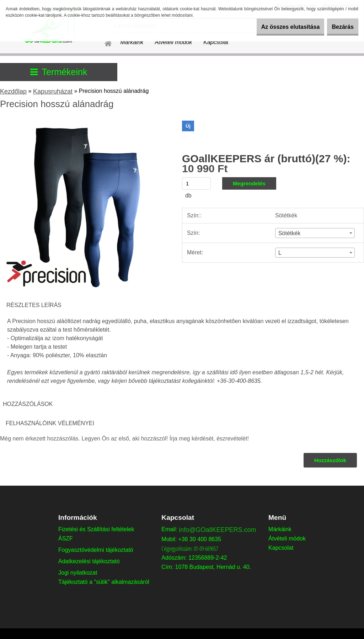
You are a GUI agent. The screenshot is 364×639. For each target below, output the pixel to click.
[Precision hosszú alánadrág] (85, 123)
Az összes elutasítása (278, 27)
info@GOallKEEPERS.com (217, 530)
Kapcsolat (216, 42)
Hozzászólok (330, 460)
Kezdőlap (13, 91)
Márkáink (132, 42)
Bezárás (339, 27)
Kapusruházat (53, 91)
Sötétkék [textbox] (289, 233)
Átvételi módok (173, 42)
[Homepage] (104, 42)
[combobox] (315, 233)
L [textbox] (280, 253)
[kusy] (196, 183)
